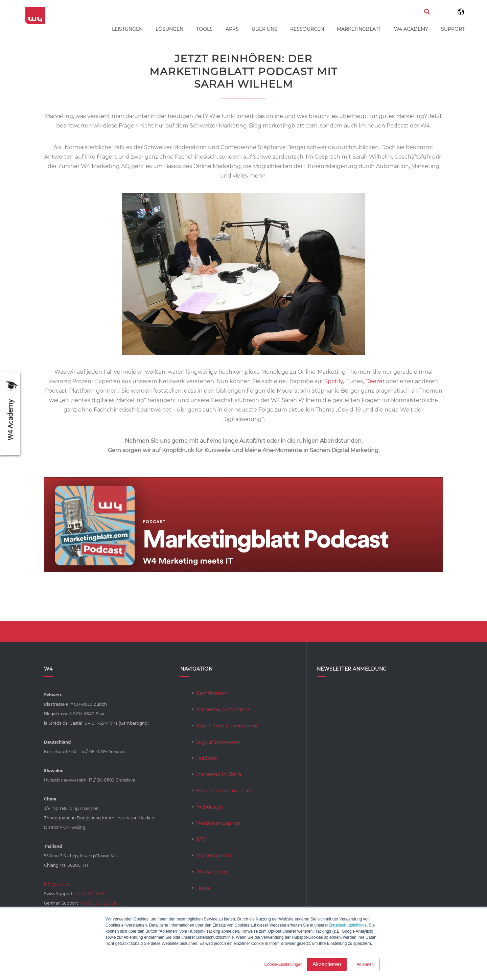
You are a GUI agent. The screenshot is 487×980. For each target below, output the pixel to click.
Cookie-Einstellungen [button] (283, 964)
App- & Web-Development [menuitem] (227, 726)
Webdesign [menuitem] (210, 807)
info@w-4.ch (57, 884)
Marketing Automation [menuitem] (223, 709)
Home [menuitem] (203, 888)
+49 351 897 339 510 (98, 903)
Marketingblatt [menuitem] (359, 29)
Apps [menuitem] (232, 29)
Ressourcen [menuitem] (307, 29)
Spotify (334, 381)
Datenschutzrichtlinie (348, 925)
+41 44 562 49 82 (90, 894)
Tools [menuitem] (204, 29)
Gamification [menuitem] (212, 693)
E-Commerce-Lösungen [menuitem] (224, 791)
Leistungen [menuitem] (127, 29)
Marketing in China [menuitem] (219, 774)
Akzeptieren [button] (327, 964)
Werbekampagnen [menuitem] (218, 823)
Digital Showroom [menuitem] (218, 742)
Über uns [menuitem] (264, 29)
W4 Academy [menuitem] (411, 29)
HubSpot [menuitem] (207, 758)
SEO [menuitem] (201, 839)
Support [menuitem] (453, 29)
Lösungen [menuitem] (169, 29)
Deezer (375, 381)
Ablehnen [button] (365, 964)
